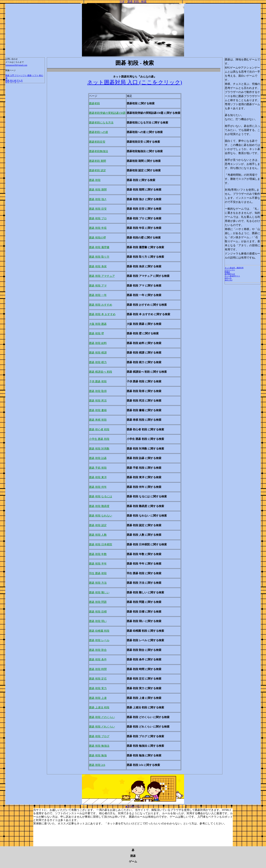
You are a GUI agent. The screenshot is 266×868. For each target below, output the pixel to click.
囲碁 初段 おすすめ (101, 305)
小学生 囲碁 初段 (99, 439)
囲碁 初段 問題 (98, 602)
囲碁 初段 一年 (98, 295)
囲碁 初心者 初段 (99, 429)
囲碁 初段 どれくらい (102, 727)
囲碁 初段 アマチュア (102, 276)
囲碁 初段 (95, 180)
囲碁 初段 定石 (98, 679)
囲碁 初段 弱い (98, 621)
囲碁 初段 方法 (98, 583)
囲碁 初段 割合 (98, 650)
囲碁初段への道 (99, 132)
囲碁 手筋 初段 (98, 468)
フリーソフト (230, 270)
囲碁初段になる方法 (101, 123)
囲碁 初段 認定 (98, 525)
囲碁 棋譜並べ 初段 (101, 372)
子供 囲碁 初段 (98, 381)
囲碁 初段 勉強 (98, 755)
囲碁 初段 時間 (98, 669)
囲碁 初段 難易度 (99, 506)
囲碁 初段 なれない (101, 516)
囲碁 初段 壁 (97, 333)
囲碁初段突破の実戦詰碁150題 (107, 113)
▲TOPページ (133, 806)
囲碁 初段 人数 (98, 535)
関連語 (227, 272)
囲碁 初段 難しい (99, 592)
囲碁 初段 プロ (98, 218)
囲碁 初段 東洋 (98, 477)
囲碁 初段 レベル (99, 640)
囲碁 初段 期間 (98, 190)
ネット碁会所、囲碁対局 (234, 268)
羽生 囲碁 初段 (98, 573)
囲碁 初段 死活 (98, 401)
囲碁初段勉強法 (99, 151)
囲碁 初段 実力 (98, 688)
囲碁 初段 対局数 (99, 449)
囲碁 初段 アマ (98, 286)
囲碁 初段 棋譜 (98, 353)
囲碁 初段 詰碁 (98, 458)
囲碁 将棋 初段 (98, 420)
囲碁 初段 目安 (98, 209)
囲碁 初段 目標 (98, 612)
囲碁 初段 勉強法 (99, 746)
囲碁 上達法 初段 (99, 707)
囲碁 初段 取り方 (99, 257)
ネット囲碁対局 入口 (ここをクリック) (135, 82)
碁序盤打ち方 (230, 274)
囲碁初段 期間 (98, 161)
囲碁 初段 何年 (98, 487)
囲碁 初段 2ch (97, 765)
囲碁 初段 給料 (98, 343)
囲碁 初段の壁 (98, 238)
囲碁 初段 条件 (98, 659)
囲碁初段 (94, 103)
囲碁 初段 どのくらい (102, 717)
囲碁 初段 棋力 (98, 362)
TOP (122, 2)
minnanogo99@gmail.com (16, 65)
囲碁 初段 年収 (98, 228)
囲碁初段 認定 (98, 170)
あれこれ (228, 278)
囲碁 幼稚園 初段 (99, 631)
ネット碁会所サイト (232, 276)
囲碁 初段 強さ (98, 199)
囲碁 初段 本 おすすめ (102, 314)
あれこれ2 (229, 280)
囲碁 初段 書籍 (98, 410)
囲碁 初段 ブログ (99, 736)
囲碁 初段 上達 (98, 698)
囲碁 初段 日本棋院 (101, 544)
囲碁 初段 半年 (98, 564)
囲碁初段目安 (97, 142)
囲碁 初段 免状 (98, 266)
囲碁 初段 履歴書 (99, 247)
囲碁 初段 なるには (101, 496)
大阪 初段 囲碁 (98, 324)
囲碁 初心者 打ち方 (14, 81)
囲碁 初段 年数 (98, 554)
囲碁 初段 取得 (98, 391)
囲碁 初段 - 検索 (137, 2)
